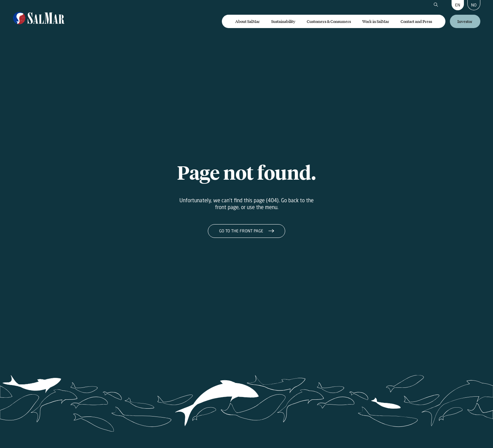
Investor (465, 21)
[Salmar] (39, 19)
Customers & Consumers (329, 21)
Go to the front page (241, 231)
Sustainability (283, 21)
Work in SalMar (376, 21)
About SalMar (248, 21)
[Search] (436, 5)
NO (474, 5)
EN (458, 5)
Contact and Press (416, 21)
